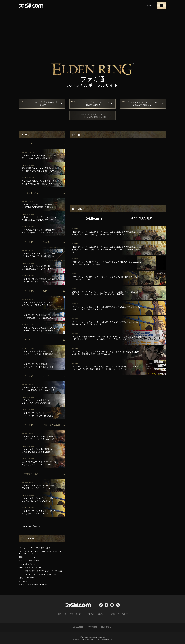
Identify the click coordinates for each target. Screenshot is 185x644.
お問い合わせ (62, 614)
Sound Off (151, 6)
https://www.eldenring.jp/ (39, 585)
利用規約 (91, 614)
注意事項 (101, 614)
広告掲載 (125, 614)
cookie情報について (113, 614)
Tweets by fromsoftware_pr (30, 526)
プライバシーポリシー (77, 614)
